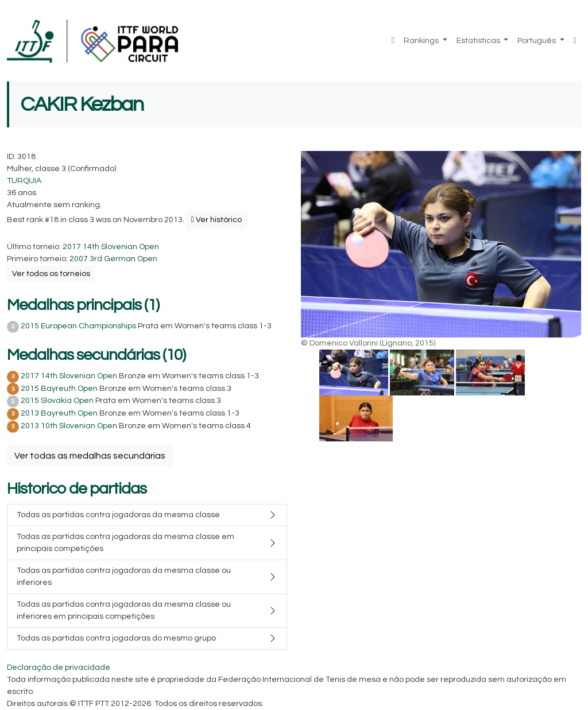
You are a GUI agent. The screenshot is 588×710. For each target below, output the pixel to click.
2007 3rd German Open (113, 259)
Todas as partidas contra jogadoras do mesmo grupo (116, 638)
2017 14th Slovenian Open (111, 247)
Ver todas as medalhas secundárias (90, 456)
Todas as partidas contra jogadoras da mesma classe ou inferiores (124, 577)
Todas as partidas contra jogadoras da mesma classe (118, 515)
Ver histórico (216, 220)
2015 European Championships (78, 326)
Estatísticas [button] (479, 41)
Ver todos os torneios (51, 274)
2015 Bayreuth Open (59, 389)
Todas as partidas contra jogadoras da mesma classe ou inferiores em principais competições (124, 610)
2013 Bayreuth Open (59, 413)
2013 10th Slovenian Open (69, 426)
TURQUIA (24, 181)
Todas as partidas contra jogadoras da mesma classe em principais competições (125, 543)
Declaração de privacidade (59, 668)
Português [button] (537, 41)
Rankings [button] (422, 41)
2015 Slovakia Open (57, 401)
